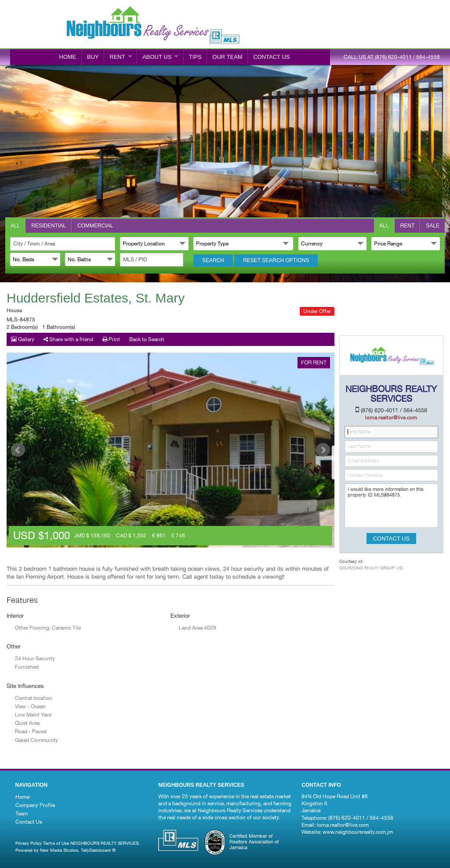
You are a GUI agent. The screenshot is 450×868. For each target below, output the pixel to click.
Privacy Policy (29, 843)
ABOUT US (157, 57)
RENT (117, 57)
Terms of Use (56, 843)
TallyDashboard (96, 850)
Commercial (95, 226)
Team (22, 814)
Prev (18, 450)
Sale (433, 226)
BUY (93, 57)
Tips (195, 57)
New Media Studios (59, 850)
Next (323, 450)
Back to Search (147, 339)
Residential (49, 226)
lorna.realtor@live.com (343, 825)
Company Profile (35, 805)
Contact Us (29, 822)
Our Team (227, 57)
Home (68, 57)
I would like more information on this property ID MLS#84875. (391, 506)
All (15, 226)
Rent (408, 226)
